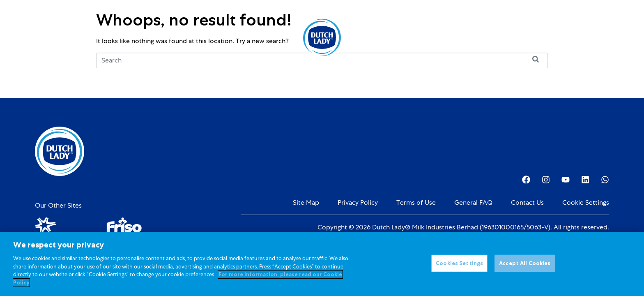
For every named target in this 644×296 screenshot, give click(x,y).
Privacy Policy (358, 203)
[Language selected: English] (569, 38)
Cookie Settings (586, 203)
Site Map (306, 203)
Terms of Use (416, 203)
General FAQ (473, 203)
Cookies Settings (459, 267)
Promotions (267, 37)
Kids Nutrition (216, 37)
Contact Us (527, 203)
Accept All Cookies (525, 267)
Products (164, 37)
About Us (374, 37)
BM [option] (569, 38)
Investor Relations (430, 37)
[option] (569, 38)
